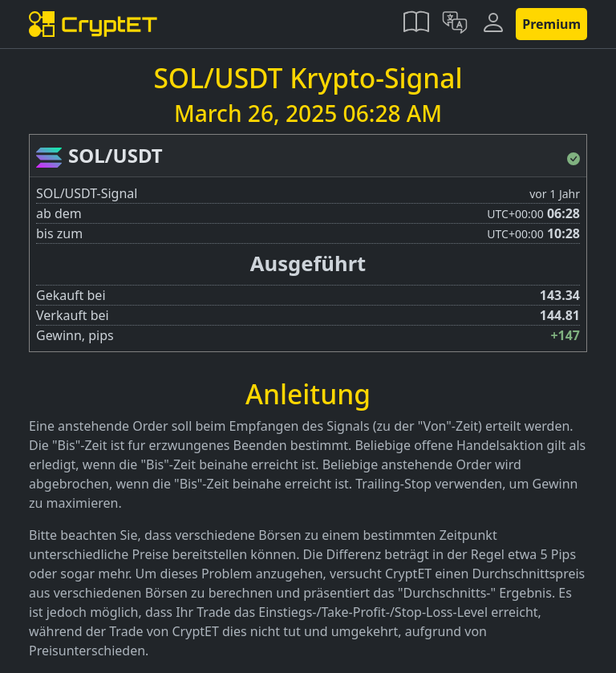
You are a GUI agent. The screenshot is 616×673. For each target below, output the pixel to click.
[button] (416, 24)
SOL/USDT (115, 155)
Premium (551, 24)
